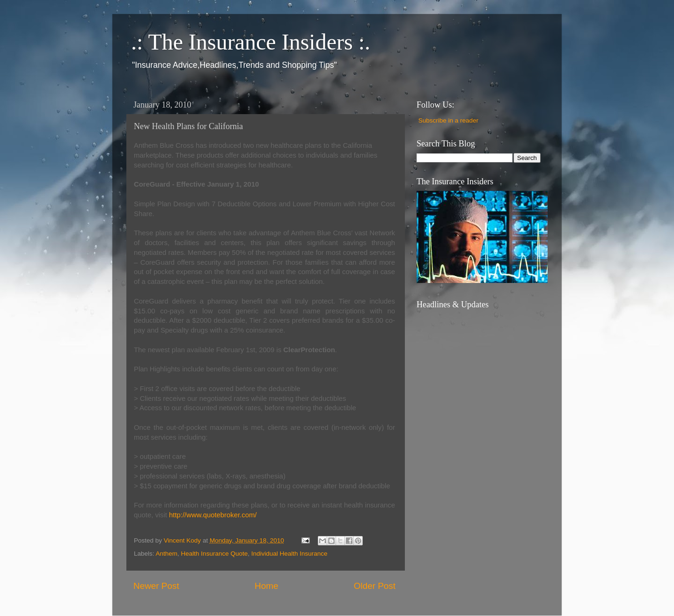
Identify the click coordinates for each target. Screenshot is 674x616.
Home (266, 586)
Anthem (167, 554)
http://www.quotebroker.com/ (213, 515)
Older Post (375, 586)
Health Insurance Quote (215, 554)
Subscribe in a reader (448, 120)
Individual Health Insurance (289, 554)
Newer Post (156, 586)
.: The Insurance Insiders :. (251, 42)
